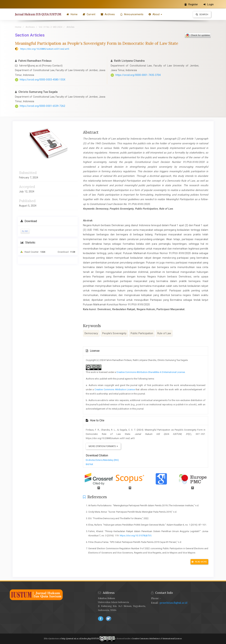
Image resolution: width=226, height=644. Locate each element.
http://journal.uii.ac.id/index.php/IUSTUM (80, 639)
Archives (108, 14)
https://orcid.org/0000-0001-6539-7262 (42, 106)
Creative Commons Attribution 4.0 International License (157, 639)
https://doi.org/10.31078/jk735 (136, 536)
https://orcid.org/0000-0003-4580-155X (43, 80)
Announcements (132, 14)
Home (72, 14)
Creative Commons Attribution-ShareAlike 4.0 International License (151, 372)
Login (209, 4)
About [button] (156, 14)
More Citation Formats (103, 446)
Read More (199, 562)
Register (191, 4)
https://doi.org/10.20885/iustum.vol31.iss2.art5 (45, 49)
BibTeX (89, 464)
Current (89, 14)
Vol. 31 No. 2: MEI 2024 (50, 27)
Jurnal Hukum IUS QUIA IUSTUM (38, 14)
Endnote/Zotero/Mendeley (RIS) (102, 460)
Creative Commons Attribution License (115, 389)
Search (202, 14)
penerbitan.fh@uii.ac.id (173, 603)
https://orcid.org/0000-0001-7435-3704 (138, 75)
